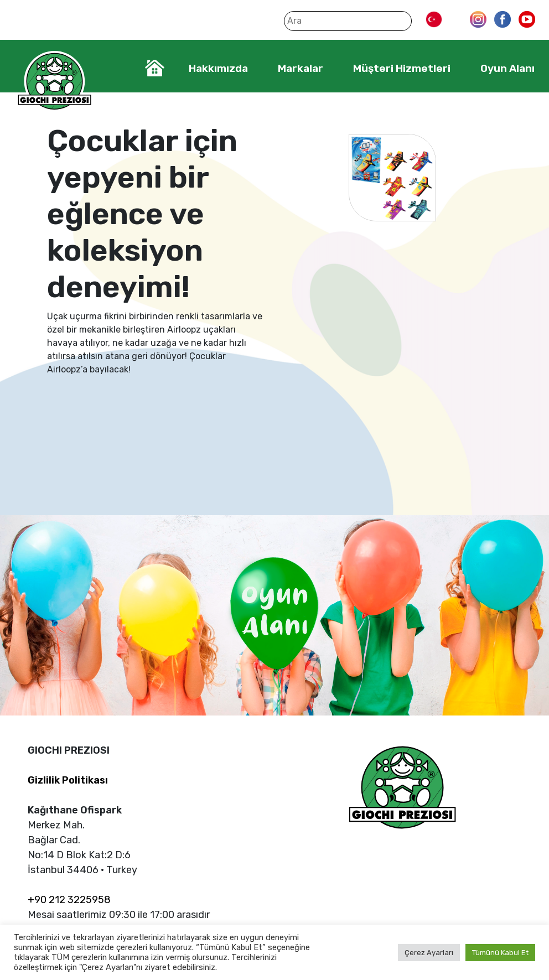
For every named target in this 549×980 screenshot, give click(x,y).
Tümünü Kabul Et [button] (500, 953)
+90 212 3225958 (69, 900)
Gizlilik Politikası (68, 780)
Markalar (301, 68)
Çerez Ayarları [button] (429, 953)
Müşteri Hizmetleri (402, 68)
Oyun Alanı (507, 68)
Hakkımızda (218, 68)
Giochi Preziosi (55, 82)
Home (155, 68)
